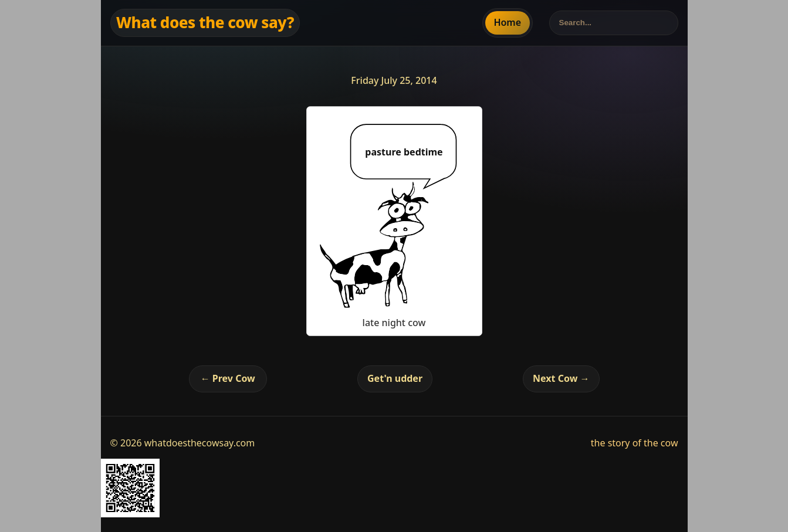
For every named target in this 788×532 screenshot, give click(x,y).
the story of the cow (635, 443)
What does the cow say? (205, 22)
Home (507, 22)
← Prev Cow (228, 378)
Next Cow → (561, 378)
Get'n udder (395, 378)
